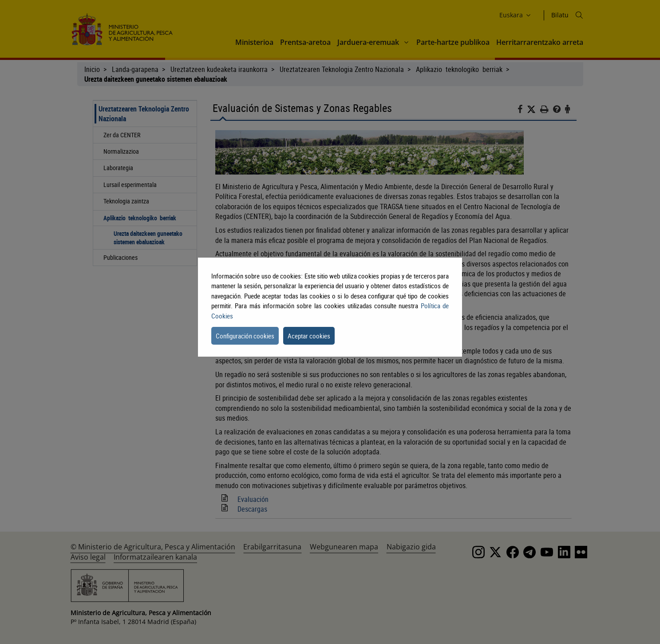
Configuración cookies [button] (245, 336)
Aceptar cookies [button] (309, 336)
